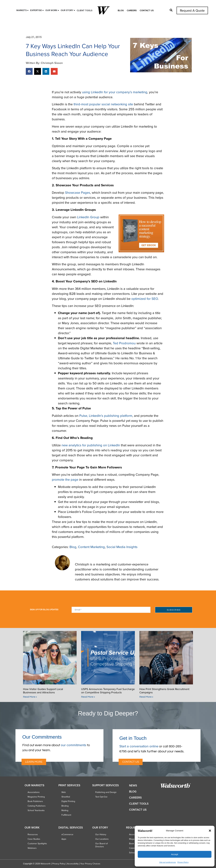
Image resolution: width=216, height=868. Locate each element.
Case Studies (34, 839)
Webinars (32, 848)
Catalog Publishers (37, 806)
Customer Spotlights (37, 843)
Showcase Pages (78, 192)
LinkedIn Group (88, 217)
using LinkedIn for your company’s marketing (115, 92)
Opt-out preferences (168, 862)
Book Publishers (35, 801)
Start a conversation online (139, 746)
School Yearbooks (36, 810)
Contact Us (147, 10)
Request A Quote (192, 10)
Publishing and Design (106, 792)
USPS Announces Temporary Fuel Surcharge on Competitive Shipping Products (108, 691)
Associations (34, 792)
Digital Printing (68, 801)
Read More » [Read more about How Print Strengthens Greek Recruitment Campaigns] (146, 697)
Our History (101, 834)
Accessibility (73, 864)
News (133, 785)
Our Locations (102, 839)
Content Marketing (91, 547)
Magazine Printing (36, 797)
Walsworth (46, 864)
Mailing (65, 810)
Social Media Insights (122, 547)
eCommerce (67, 834)
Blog (121, 10)
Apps (64, 839)
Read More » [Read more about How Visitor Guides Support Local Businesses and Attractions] (30, 697)
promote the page (65, 479)
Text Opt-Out (101, 797)
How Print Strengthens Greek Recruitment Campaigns (164, 691)
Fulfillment (66, 815)
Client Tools (139, 804)
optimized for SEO (145, 299)
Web (64, 792)
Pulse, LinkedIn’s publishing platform (106, 416)
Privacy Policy (183, 862)
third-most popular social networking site (103, 104)
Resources (33, 834)
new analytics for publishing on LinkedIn (91, 445)
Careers (132, 10)
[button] (210, 831)
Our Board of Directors (101, 845)
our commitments (73, 745)
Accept (175, 854)
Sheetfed (66, 797)
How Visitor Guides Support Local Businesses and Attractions (43, 691)
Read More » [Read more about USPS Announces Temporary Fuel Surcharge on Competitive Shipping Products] (88, 697)
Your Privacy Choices (90, 864)
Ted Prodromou (124, 343)
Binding (65, 806)
